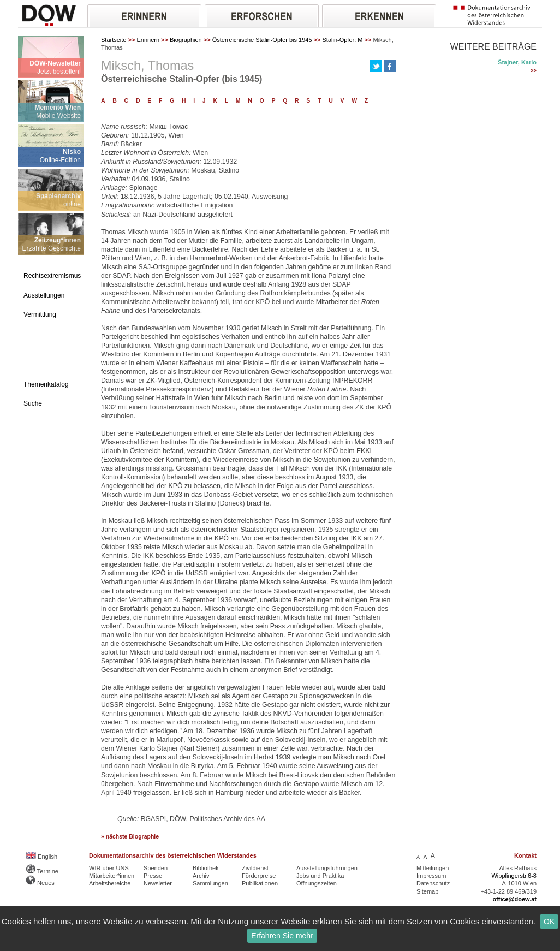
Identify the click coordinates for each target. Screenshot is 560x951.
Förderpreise (259, 876)
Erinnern (148, 40)
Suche (33, 403)
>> (534, 70)
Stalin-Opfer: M (343, 40)
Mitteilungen (433, 868)
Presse (153, 876)
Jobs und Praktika (320, 876)
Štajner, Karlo (517, 62)
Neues (40, 883)
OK (549, 922)
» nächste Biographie (130, 837)
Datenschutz (433, 883)
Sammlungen (210, 883)
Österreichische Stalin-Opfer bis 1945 (262, 40)
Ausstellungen (44, 295)
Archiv (201, 876)
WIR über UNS (109, 868)
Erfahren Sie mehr (282, 936)
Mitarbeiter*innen (112, 876)
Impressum (431, 876)
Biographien (186, 40)
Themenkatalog (46, 384)
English (42, 857)
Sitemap (427, 891)
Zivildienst (255, 868)
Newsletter (158, 883)
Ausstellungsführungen (327, 868)
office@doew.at (514, 899)
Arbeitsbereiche (110, 883)
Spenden (156, 868)
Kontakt (525, 855)
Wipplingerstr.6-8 (514, 876)
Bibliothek (206, 868)
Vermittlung (40, 314)
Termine (42, 871)
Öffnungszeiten (317, 883)
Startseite (114, 40)
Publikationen (260, 883)
